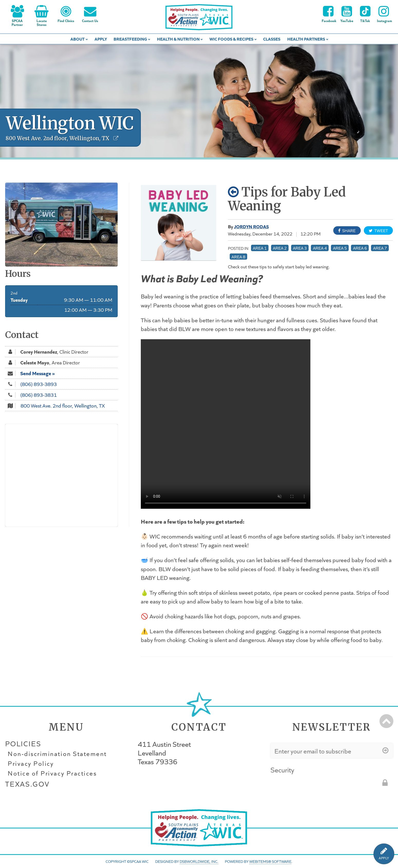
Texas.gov (27, 784)
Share (347, 230)
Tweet (378, 230)
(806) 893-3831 (39, 395)
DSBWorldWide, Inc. (199, 861)
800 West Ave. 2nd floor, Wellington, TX (63, 405)
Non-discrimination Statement (57, 754)
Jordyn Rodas (251, 226)
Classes (272, 39)
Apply (101, 39)
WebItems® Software (270, 861)
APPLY (384, 858)
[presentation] (310, 786)
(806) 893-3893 (39, 384)
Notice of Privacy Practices (52, 773)
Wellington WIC (70, 123)
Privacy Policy (31, 763)
